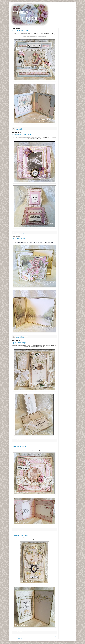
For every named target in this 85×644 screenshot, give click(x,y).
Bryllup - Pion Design (19, 343)
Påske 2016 (22, 337)
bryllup (17, 441)
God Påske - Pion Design (20, 535)
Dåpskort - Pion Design (19, 446)
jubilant (17, 129)
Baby (16, 530)
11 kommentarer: (26, 440)
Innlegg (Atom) (19, 638)
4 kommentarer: (26, 336)
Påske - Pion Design (19, 239)
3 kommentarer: (26, 529)
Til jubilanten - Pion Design (21, 31)
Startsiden (34, 636)
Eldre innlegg (54, 636)
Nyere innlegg (15, 636)
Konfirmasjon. (18, 233)
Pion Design (20, 129)
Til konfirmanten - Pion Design (22, 135)
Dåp (18, 530)
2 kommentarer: (26, 128)
